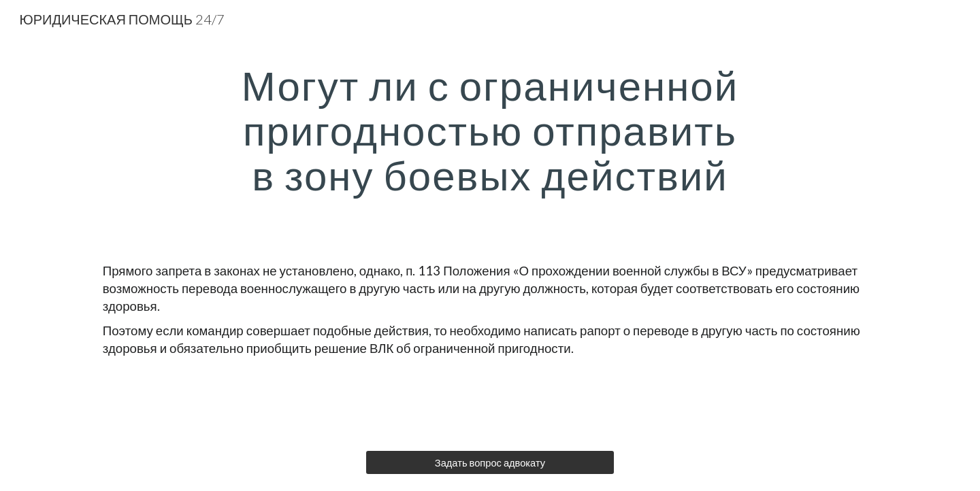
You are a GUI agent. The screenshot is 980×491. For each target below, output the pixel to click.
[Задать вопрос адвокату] (490, 462)
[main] (490, 130)
